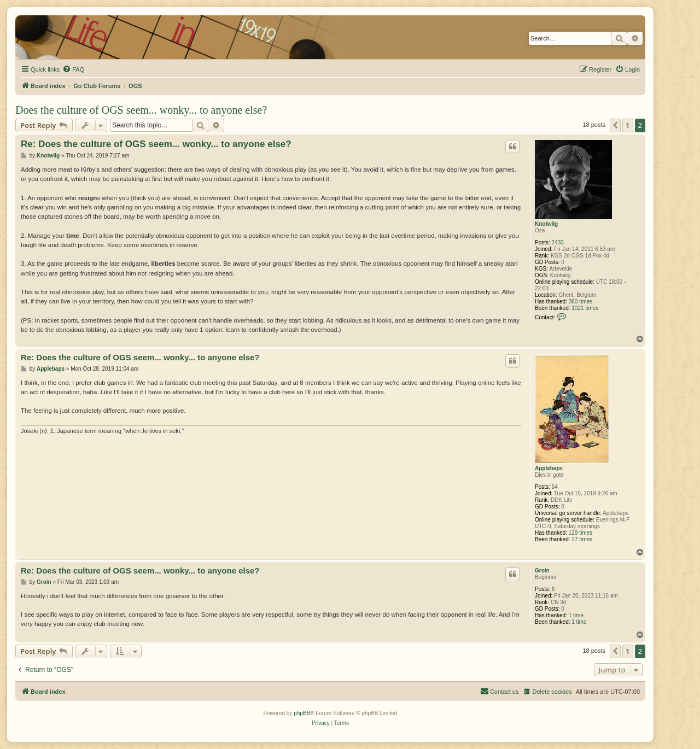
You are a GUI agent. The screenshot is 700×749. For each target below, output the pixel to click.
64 (555, 487)
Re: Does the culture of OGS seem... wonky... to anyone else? (156, 144)
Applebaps (549, 468)
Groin (542, 570)
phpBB (302, 713)
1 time (576, 615)
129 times (581, 533)
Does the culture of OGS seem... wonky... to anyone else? (141, 110)
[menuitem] (73, 69)
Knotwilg (546, 224)
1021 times (585, 308)
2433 (558, 242)
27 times (582, 539)
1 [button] (628, 125)
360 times (581, 302)
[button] (615, 125)
